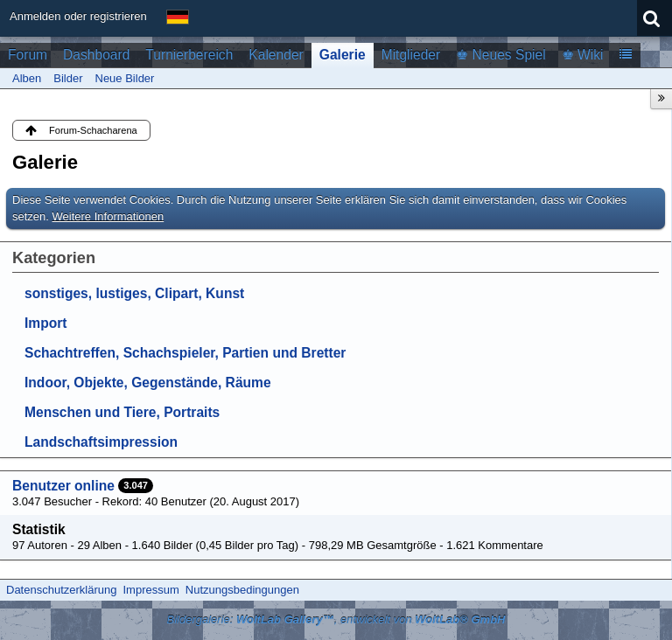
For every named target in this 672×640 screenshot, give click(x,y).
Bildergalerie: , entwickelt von (336, 619)
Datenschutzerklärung (61, 590)
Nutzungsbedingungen (242, 590)
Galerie (343, 55)
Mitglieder (411, 55)
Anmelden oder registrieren (78, 16)
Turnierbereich (189, 55)
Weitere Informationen (108, 216)
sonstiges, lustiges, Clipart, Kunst (134, 293)
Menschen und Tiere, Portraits (122, 412)
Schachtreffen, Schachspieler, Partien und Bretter (185, 353)
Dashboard (96, 55)
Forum (28, 55)
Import (46, 323)
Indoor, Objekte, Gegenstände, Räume (148, 383)
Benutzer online (63, 486)
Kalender (276, 55)
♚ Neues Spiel (500, 55)
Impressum (150, 590)
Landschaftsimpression (101, 442)
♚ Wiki (583, 55)
